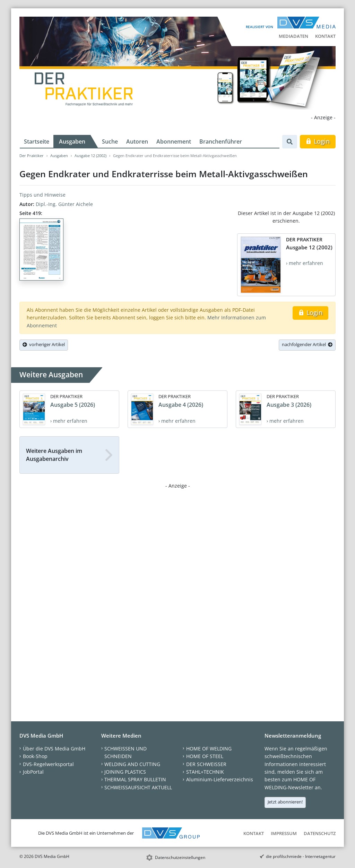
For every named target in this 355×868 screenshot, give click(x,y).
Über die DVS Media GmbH (54, 749)
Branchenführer (221, 141)
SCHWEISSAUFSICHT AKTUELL (138, 787)
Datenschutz (320, 833)
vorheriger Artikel (44, 344)
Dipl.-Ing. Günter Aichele (64, 204)
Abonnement (174, 141)
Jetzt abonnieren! (285, 802)
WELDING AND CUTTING (132, 764)
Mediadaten (293, 36)
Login (318, 141)
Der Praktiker (32, 156)
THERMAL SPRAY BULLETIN (135, 779)
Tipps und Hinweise (42, 195)
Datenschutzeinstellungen (180, 857)
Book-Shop (35, 756)
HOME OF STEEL (205, 756)
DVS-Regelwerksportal (48, 764)
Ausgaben (72, 141)
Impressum (284, 833)
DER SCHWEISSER (206, 764)
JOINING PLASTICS (125, 772)
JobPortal (33, 772)
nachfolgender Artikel (307, 344)
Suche (110, 141)
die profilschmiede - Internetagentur (301, 856)
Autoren (137, 141)
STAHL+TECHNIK (205, 772)
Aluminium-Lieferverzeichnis (220, 779)
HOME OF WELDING (209, 749)
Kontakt (325, 36)
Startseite (37, 141)
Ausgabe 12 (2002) (90, 156)
